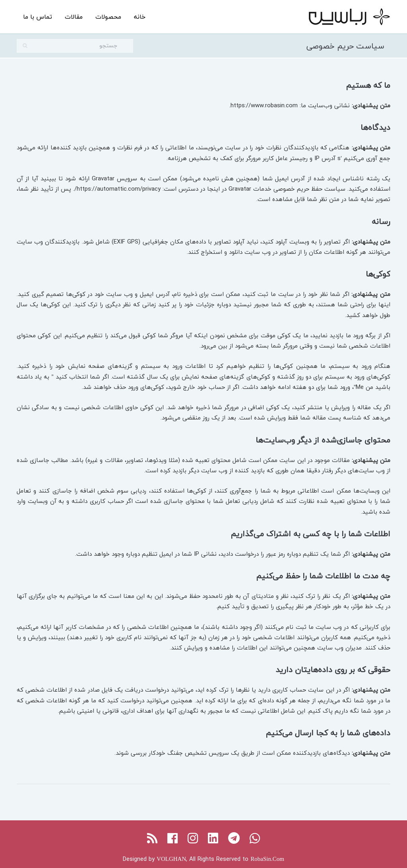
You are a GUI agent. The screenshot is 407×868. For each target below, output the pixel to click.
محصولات (108, 17)
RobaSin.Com (267, 859)
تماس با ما (38, 17)
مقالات (74, 17)
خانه (140, 17)
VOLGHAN (171, 859)
